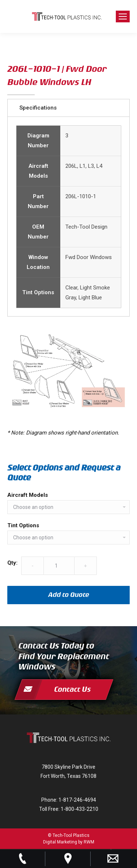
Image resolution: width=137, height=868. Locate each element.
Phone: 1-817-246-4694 (69, 800)
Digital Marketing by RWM (69, 842)
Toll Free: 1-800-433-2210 (69, 809)
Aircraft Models (28, 495)
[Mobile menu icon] (123, 16)
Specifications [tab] (38, 108)
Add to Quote (69, 595)
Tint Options (23, 525)
